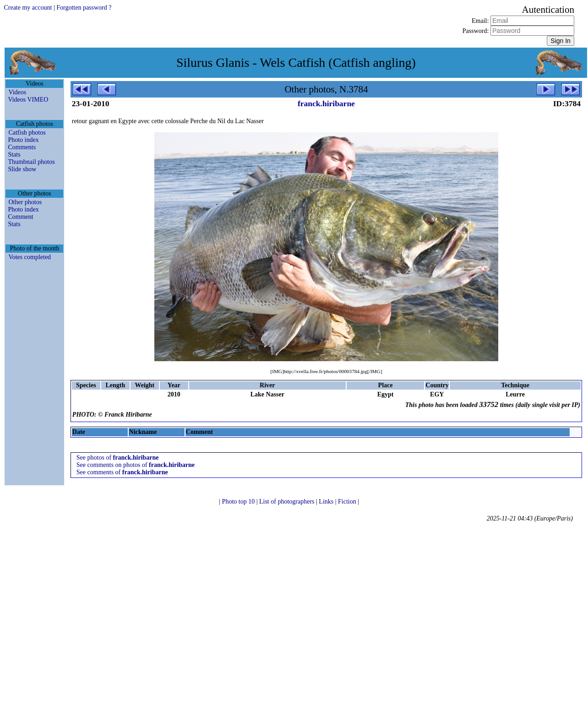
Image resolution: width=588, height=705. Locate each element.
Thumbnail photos (31, 162)
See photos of (118, 458)
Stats (14, 155)
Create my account (28, 8)
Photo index (23, 140)
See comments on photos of (136, 465)
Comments (22, 147)
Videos (17, 92)
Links (327, 502)
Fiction (348, 502)
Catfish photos (27, 133)
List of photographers (288, 502)
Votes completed (30, 257)
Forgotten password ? (84, 8)
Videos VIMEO (28, 100)
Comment (20, 217)
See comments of (122, 472)
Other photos (25, 202)
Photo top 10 (239, 502)
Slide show (22, 169)
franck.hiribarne (326, 103)
